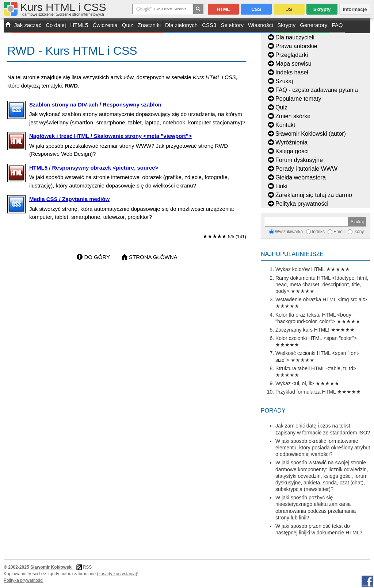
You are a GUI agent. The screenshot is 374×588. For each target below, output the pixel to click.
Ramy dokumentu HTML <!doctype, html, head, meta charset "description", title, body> (322, 285)
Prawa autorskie (296, 46)
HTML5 (79, 25)
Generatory (314, 25)
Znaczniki (149, 25)
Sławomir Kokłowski (51, 567)
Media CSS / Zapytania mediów (69, 199)
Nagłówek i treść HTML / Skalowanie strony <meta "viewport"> (110, 136)
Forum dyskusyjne (299, 160)
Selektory (232, 25)
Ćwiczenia (105, 25)
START (8, 26)
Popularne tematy (298, 99)
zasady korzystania (117, 574)
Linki (281, 186)
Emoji (339, 232)
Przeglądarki (292, 55)
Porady (273, 411)
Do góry (97, 257)
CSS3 (209, 25)
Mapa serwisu (293, 64)
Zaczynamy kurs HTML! (302, 330)
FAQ (337, 25)
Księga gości (292, 151)
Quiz (128, 25)
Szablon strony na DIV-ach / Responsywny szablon (95, 105)
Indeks (318, 232)
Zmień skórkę (293, 116)
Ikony (359, 232)
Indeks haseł (292, 72)
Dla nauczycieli (295, 37)
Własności (260, 25)
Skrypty (286, 25)
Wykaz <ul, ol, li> (295, 383)
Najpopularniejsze (292, 254)
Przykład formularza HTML (306, 392)
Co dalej (56, 25)
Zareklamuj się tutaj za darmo (314, 195)
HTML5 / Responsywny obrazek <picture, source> (94, 168)
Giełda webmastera (301, 177)
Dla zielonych (181, 25)
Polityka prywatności (302, 204)
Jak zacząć (28, 25)
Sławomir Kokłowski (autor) (311, 134)
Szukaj (284, 81)
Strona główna (153, 257)
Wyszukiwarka (289, 232)
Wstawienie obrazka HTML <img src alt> (321, 299)
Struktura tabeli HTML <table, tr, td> (316, 368)
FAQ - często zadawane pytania (317, 90)
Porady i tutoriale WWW (306, 169)
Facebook (367, 581)
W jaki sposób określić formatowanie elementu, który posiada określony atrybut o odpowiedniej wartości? (323, 448)
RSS (87, 567)
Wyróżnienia (291, 142)
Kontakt (285, 125)
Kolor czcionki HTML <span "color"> (316, 338)
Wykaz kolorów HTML (300, 269)
